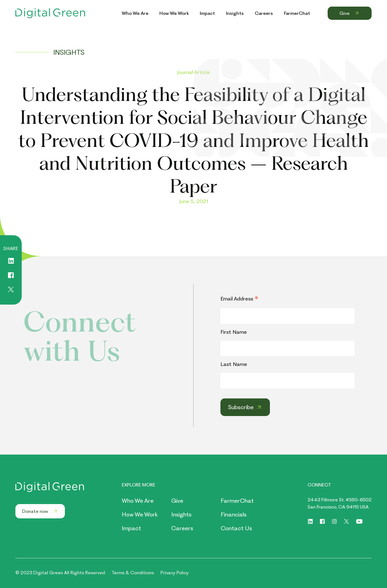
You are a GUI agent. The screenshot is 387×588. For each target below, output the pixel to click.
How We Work (140, 514)
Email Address (239, 299)
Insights (181, 514)
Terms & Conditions (133, 573)
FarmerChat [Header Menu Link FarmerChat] (297, 13)
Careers (182, 528)
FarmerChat (237, 501)
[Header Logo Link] (50, 13)
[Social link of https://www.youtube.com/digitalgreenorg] (359, 521)
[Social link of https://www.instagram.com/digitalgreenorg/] (335, 521)
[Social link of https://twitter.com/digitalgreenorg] (347, 521)
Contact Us (236, 528)
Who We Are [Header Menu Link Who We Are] (135, 13)
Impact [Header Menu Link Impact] (207, 13)
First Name (234, 332)
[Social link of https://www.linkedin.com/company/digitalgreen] (310, 521)
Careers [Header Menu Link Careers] (264, 13)
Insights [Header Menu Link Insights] (235, 13)
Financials (234, 514)
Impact (131, 528)
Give (177, 501)
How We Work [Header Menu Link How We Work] (174, 13)
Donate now (40, 511)
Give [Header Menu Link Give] (350, 13)
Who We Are (138, 501)
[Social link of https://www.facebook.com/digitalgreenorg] (322, 521)
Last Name (234, 364)
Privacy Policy (175, 573)
